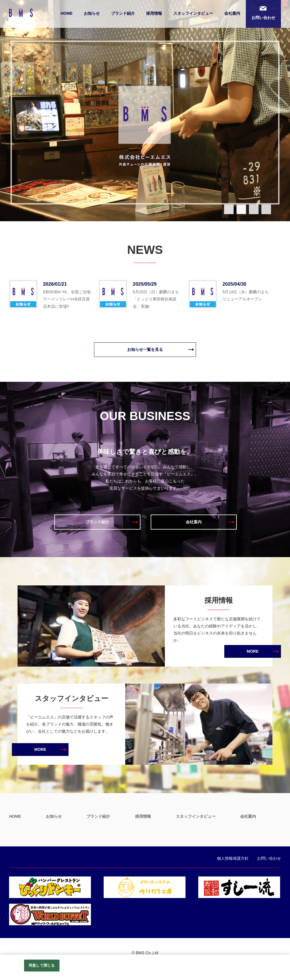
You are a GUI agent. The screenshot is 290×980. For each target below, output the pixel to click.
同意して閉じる (42, 965)
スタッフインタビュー (193, 13)
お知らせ (92, 13)
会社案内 (232, 13)
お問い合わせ (263, 18)
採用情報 (154, 13)
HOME (67, 13)
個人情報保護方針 (233, 858)
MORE (253, 651)
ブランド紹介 (123, 13)
